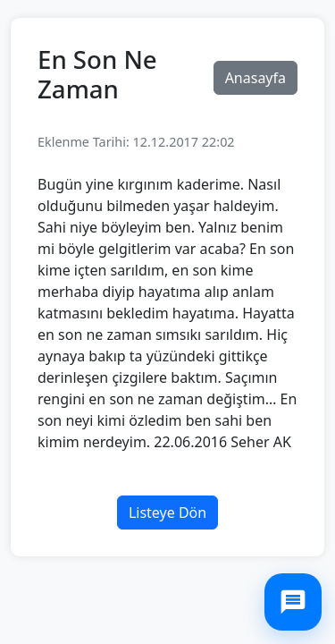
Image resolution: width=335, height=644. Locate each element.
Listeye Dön (167, 513)
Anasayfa (255, 78)
